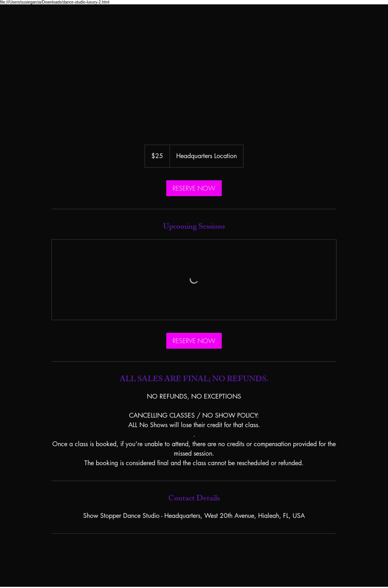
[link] (194, 188)
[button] (289, 31)
